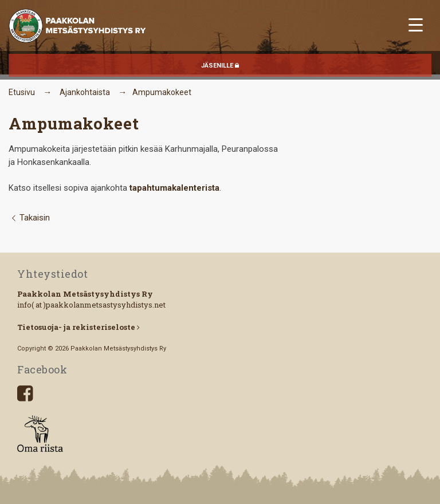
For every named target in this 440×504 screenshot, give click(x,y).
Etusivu (22, 92)
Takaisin (29, 218)
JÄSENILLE (220, 66)
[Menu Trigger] (416, 24)
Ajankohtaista (85, 92)
